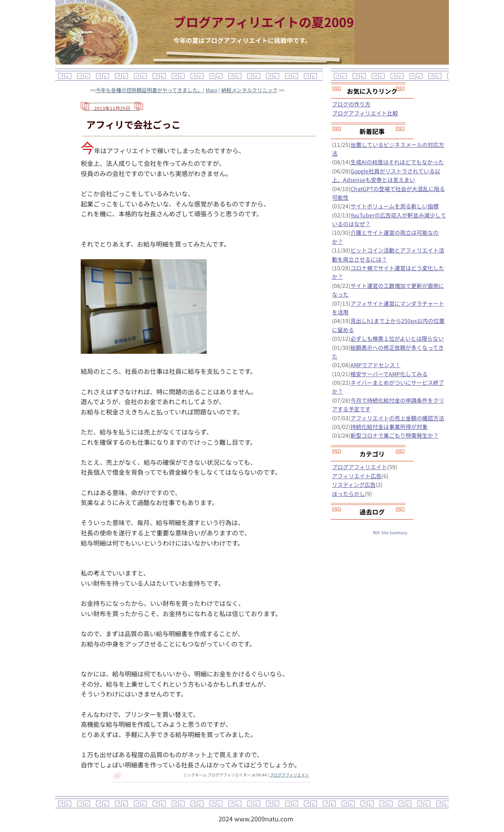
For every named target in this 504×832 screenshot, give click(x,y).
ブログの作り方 (351, 104)
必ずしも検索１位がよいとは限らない (397, 338)
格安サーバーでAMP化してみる (389, 374)
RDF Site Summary (390, 532)
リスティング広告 (354, 485)
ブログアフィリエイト (289, 775)
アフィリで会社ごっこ (133, 124)
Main (211, 90)
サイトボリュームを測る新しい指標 (395, 206)
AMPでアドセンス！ (375, 365)
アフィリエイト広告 (357, 476)
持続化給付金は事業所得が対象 (389, 427)
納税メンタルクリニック (249, 90)
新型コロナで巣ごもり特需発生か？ (395, 435)
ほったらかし (348, 494)
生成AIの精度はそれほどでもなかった (397, 162)
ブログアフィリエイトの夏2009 (264, 22)
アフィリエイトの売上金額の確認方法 (397, 418)
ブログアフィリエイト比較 (365, 113)
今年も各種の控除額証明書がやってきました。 (149, 90)
